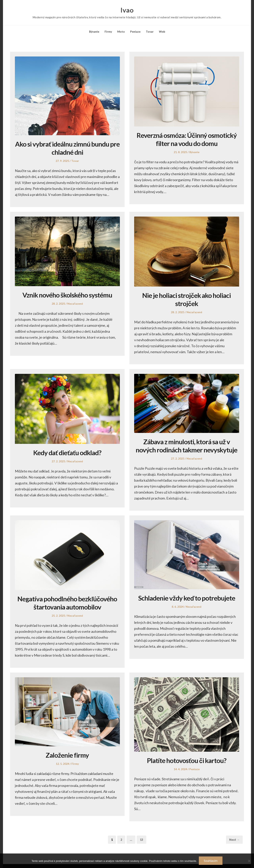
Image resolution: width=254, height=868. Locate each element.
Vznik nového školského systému (67, 295)
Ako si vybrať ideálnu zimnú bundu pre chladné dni (67, 148)
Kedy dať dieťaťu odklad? (67, 452)
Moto (121, 32)
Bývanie (94, 32)
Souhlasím (211, 861)
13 (143, 839)
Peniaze (135, 32)
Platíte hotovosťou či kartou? (187, 760)
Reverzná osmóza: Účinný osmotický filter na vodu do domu (187, 139)
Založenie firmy (67, 755)
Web (162, 32)
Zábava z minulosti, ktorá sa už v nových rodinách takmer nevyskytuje (187, 446)
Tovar (150, 32)
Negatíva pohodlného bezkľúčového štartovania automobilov (67, 603)
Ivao (127, 10)
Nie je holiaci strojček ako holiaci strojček (187, 299)
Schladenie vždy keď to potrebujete (187, 598)
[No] (249, 861)
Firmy (108, 32)
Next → (234, 840)
